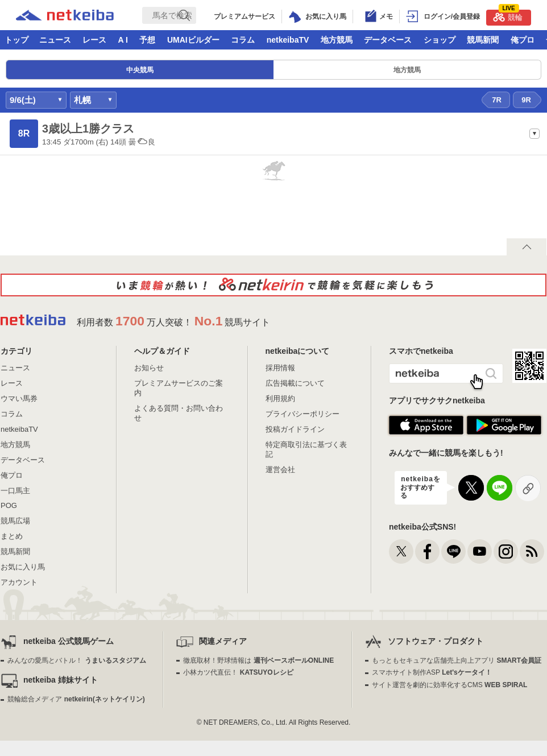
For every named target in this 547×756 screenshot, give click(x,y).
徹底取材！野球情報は (258, 660)
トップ (16, 40)
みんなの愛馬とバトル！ (76, 660)
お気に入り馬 (23, 567)
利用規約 (280, 398)
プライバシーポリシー (302, 414)
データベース (388, 40)
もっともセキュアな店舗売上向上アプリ (457, 660)
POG (9, 505)
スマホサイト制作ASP (432, 672)
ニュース (55, 40)
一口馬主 (15, 491)
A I (123, 40)
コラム (243, 40)
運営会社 (280, 470)
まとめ (12, 536)
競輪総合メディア (76, 699)
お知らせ (149, 368)
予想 (147, 40)
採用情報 (280, 368)
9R (526, 100)
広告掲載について (295, 383)
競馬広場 (15, 521)
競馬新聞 (483, 40)
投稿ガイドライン (295, 429)
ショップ (440, 40)
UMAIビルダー (193, 40)
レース (94, 40)
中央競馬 (140, 70)
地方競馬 (337, 40)
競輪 (508, 16)
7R (497, 100)
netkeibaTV (288, 40)
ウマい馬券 (19, 398)
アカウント (19, 582)
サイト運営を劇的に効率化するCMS (449, 685)
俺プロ (523, 40)
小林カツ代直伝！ (238, 672)
